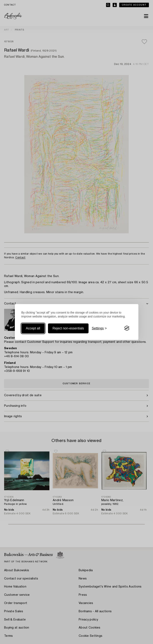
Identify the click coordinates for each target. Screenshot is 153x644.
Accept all (33, 328)
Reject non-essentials (68, 328)
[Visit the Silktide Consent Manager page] (127, 328)
